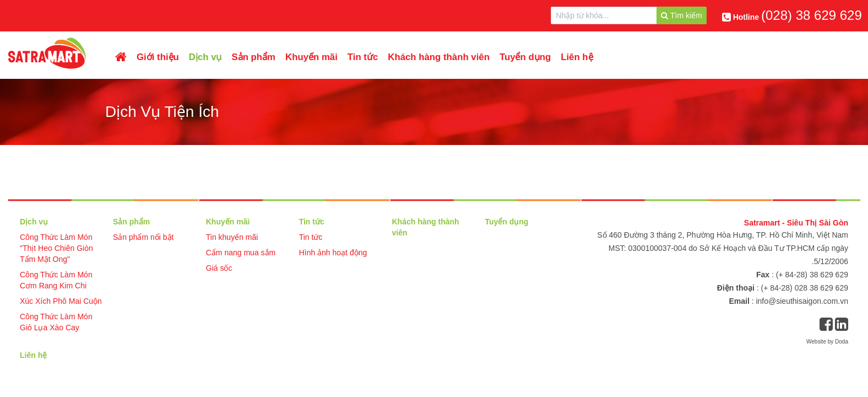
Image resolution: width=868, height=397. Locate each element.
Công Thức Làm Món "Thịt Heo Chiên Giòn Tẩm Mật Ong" (56, 248)
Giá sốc (219, 268)
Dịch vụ (205, 57)
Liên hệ (577, 57)
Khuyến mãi (311, 57)
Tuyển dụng (525, 57)
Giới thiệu (158, 57)
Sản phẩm (254, 57)
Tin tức (363, 57)
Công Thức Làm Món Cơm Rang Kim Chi (56, 280)
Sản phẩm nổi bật (143, 237)
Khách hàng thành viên (439, 57)
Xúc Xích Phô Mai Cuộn (61, 301)
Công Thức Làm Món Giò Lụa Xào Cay (56, 322)
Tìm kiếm (681, 15)
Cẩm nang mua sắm (241, 253)
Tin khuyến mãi (232, 237)
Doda (842, 342)
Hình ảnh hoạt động (333, 253)
